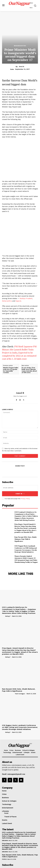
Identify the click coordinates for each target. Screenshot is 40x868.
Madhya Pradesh (26, 274)
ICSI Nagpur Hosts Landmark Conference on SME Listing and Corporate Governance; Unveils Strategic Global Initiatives (26, 524)
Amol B (21, 66)
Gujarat (18, 276)
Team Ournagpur (20, 669)
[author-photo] (3, 591)
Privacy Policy (25, 474)
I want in (20, 469)
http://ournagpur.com (20, 371)
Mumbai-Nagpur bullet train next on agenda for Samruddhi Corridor (11, 345)
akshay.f (8, 591)
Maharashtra (20, 46)
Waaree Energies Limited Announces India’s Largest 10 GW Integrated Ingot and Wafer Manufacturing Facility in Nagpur (26, 534)
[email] (20, 463)
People (4, 834)
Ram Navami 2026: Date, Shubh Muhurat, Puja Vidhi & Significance (26, 514)
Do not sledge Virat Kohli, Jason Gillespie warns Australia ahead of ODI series (29, 345)
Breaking (5, 816)
